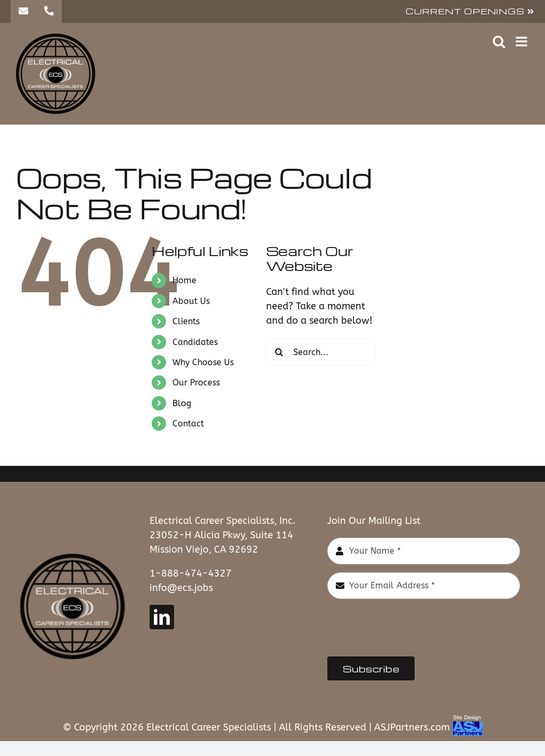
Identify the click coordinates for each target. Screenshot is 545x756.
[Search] (279, 352)
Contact (188, 424)
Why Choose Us (203, 362)
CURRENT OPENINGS (470, 11)
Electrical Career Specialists (209, 727)
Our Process (196, 383)
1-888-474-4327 (191, 573)
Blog (182, 403)
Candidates (195, 342)
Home (184, 280)
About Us (191, 301)
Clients (186, 321)
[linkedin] (162, 617)
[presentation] (408, 628)
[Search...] (321, 352)
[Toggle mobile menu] (522, 41)
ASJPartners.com (412, 727)
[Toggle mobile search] (499, 41)
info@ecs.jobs (181, 588)
